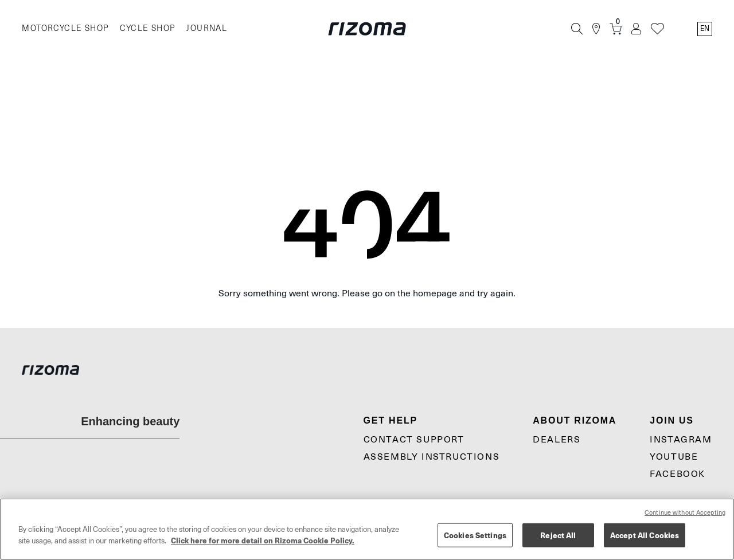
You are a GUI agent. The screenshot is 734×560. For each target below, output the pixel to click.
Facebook (678, 474)
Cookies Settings (475, 535)
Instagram (681, 440)
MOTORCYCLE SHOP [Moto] (65, 28)
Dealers (557, 440)
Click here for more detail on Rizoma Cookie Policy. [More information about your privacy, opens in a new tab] (263, 540)
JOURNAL (207, 28)
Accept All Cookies (645, 535)
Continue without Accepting (685, 513)
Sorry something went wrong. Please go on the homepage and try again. (367, 293)
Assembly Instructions (432, 457)
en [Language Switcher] (705, 29)
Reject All (558, 535)
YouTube (674, 457)
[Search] (577, 29)
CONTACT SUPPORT (414, 440)
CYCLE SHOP (147, 28)
